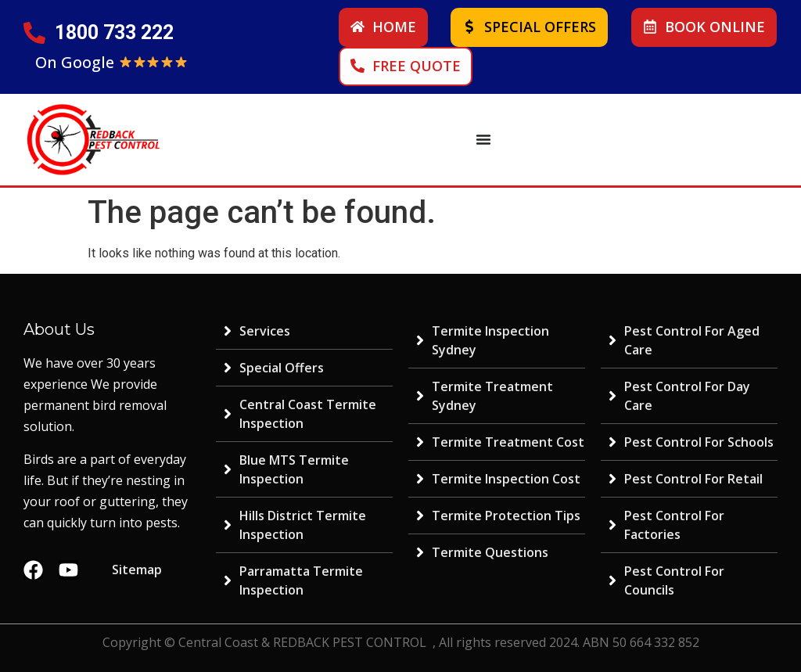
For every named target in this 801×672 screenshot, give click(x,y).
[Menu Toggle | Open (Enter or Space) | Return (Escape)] (483, 139)
